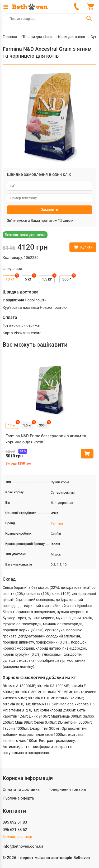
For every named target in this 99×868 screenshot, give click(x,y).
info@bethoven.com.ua (23, 846)
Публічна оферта (18, 798)
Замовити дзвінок (17, 837)
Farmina (57, 523)
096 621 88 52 (15, 830)
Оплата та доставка (21, 789)
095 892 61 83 (15, 822)
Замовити (49, 210)
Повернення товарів (67, 789)
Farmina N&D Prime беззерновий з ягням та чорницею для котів (46, 439)
